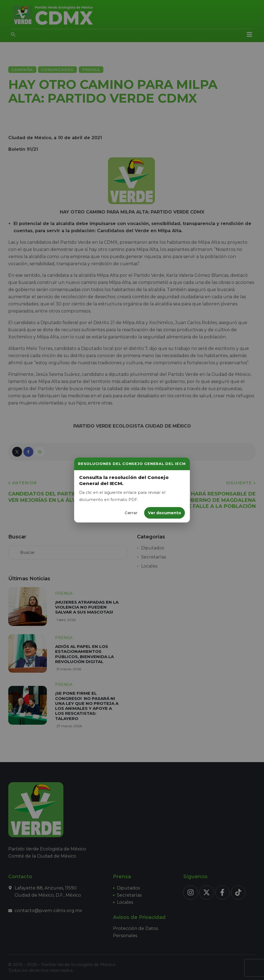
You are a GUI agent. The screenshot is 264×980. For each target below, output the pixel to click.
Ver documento (165, 513)
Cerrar (131, 513)
